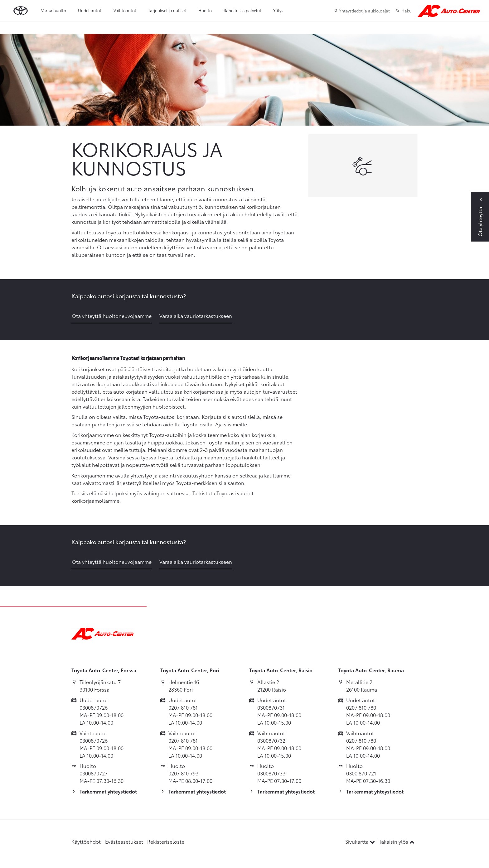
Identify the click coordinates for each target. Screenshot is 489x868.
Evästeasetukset (124, 841)
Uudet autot (90, 10)
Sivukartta (361, 841)
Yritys (278, 10)
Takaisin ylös (397, 841)
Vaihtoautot (125, 10)
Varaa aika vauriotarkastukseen (196, 316)
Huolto (205, 10)
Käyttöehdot (86, 841)
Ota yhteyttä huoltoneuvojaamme (112, 316)
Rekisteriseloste (166, 841)
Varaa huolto (54, 10)
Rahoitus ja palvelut (242, 10)
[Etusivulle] (449, 11)
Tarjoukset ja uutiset (167, 10)
